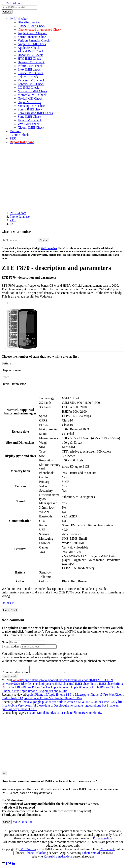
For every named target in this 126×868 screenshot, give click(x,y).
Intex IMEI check (29, 69)
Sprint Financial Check (33, 37)
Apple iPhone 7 (102, 688)
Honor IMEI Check (30, 55)
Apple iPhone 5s (30, 692)
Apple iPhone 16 (37, 696)
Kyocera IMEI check (31, 80)
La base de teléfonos (69, 714)
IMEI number (49, 248)
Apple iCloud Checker (32, 33)
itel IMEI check (28, 77)
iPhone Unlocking (36, 854)
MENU (6, 681)
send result (10, 677)
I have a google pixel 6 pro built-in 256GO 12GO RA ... (58, 703)
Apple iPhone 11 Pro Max (38, 699)
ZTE (13, 220)
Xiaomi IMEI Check (31, 127)
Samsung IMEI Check (32, 106)
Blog (20, 688)
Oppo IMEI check (29, 102)
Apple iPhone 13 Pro (68, 699)
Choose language (13, 714)
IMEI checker (19, 19)
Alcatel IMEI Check (31, 51)
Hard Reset (10, 610)
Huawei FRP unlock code (74, 681)
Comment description (15, 673)
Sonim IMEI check (30, 109)
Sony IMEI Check (29, 117)
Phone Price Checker (37, 688)
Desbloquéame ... (65, 707)
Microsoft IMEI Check (33, 91)
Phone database (20, 217)
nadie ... (81, 707)
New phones (49, 681)
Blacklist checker (29, 22)
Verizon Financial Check (34, 40)
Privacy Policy (102, 839)
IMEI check (107, 850)
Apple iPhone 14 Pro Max (64, 696)
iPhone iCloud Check (31, 26)
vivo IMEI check (29, 124)
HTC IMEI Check (29, 59)
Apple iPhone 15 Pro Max (98, 696)
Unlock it (8, 603)
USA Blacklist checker (28, 685)
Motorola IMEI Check (32, 95)
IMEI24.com (14, 3)
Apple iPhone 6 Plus (54, 692)
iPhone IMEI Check (31, 73)
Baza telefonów (92, 714)
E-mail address (11, 646)
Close (7, 823)
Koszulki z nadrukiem (58, 858)
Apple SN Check (29, 48)
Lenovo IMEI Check (31, 84)
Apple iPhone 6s (81, 688)
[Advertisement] (64, 175)
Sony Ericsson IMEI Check (35, 113)
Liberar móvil (91, 854)
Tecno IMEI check (30, 120)
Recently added (12, 703)
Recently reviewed (14, 696)
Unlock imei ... (103, 703)
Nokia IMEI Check (30, 98)
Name (5, 642)
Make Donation (23, 823)
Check (7, 12)
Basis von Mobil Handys (40, 714)
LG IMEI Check (28, 88)
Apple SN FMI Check (32, 44)
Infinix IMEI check (30, 66)
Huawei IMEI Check (31, 62)
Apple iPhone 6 (60, 688)
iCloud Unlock (19, 135)
